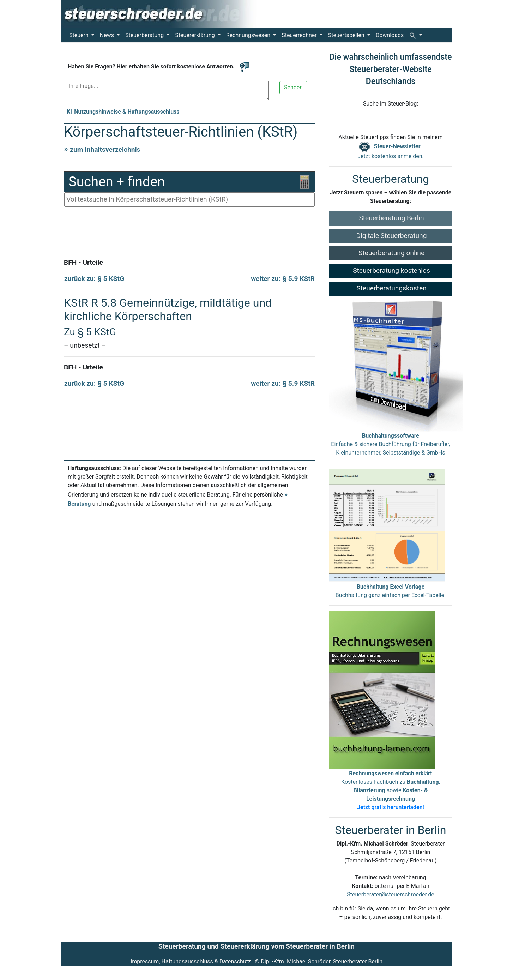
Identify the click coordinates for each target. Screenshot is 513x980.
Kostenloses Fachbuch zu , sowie (391, 790)
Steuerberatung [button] (145, 35)
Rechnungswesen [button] (249, 35)
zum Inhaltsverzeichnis (105, 149)
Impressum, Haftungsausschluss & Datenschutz (191, 961)
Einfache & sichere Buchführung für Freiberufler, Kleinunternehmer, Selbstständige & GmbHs (390, 444)
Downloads (390, 35)
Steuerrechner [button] (300, 35)
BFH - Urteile (83, 262)
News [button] (108, 35)
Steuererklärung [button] (195, 35)
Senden (293, 87)
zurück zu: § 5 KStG (94, 279)
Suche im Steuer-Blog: (391, 104)
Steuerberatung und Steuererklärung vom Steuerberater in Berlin (256, 946)
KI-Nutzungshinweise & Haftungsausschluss (123, 112)
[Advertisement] (189, 228)
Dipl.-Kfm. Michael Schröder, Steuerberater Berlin (322, 961)
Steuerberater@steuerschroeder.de (390, 894)
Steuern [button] (80, 35)
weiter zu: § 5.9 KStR (283, 279)
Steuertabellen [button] (347, 35)
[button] (416, 35)
